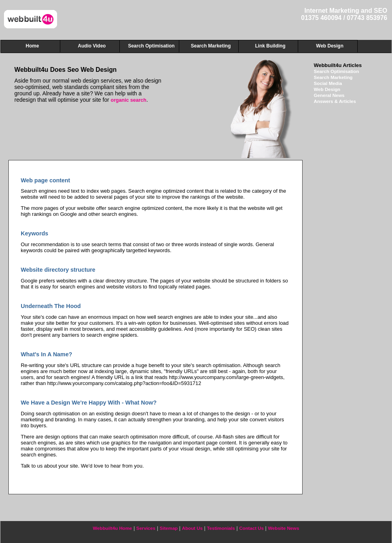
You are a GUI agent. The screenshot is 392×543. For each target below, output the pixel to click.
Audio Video (92, 46)
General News (329, 95)
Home (32, 46)
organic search (129, 100)
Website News (283, 528)
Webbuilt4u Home (113, 528)
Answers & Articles (335, 101)
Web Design (327, 89)
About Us (192, 528)
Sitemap (169, 528)
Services (146, 528)
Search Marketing (333, 77)
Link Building (270, 46)
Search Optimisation (336, 71)
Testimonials (221, 528)
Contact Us (251, 528)
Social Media (328, 83)
